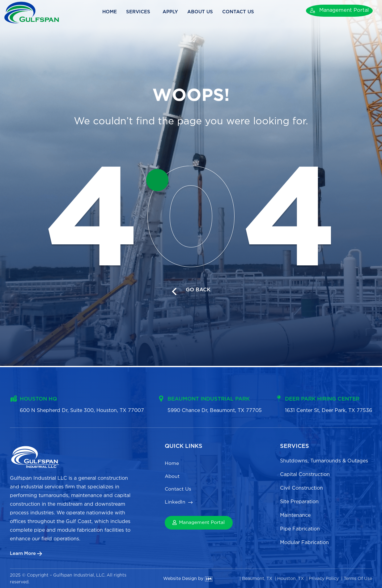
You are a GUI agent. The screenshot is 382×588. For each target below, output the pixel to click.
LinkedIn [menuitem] (175, 505)
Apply (177, 12)
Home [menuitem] (172, 463)
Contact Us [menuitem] (179, 491)
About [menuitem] (172, 477)
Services (146, 12)
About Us (207, 12)
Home (116, 12)
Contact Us (246, 12)
